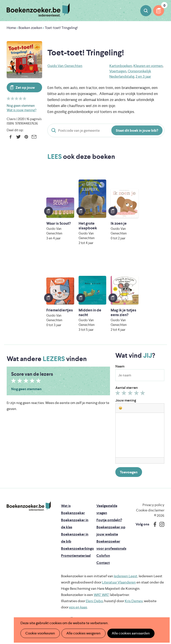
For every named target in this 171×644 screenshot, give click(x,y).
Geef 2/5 (125, 394)
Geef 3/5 (131, 394)
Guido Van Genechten (65, 66)
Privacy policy (153, 505)
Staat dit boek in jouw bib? (137, 130)
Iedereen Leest (126, 576)
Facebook (11, 137)
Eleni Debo (94, 601)
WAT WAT (101, 595)
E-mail (34, 137)
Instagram (160, 524)
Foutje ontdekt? (109, 520)
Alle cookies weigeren (83, 633)
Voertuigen (118, 71)
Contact (103, 563)
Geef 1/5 (118, 394)
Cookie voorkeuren (40, 633)
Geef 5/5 (143, 394)
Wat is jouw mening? (21, 110)
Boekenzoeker (38, 10)
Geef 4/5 (137, 394)
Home (11, 28)
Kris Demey (134, 601)
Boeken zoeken (146, 11)
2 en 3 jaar (143, 76)
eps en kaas (78, 607)
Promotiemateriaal (76, 556)
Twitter (18, 137)
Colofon (103, 556)
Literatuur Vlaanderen (119, 582)
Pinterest (26, 137)
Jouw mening (126, 400)
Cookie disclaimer (150, 510)
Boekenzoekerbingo (77, 548)
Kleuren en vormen (148, 66)
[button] (120, 408)
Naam (120, 366)
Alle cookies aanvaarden (130, 633)
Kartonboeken (121, 66)
